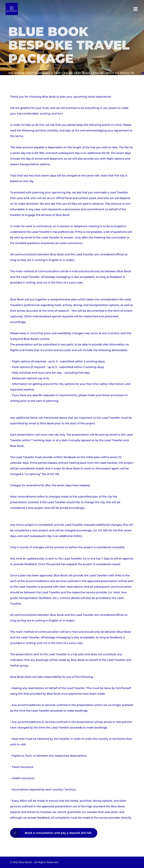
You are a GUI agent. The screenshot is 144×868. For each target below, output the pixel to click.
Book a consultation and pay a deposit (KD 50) (51, 833)
